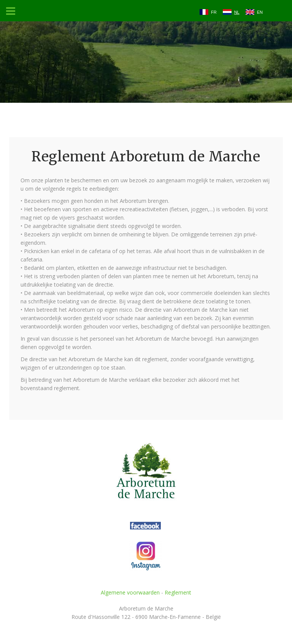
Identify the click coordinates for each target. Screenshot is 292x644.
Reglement (178, 592)
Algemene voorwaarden (130, 592)
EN (260, 12)
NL (237, 12)
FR (214, 12)
